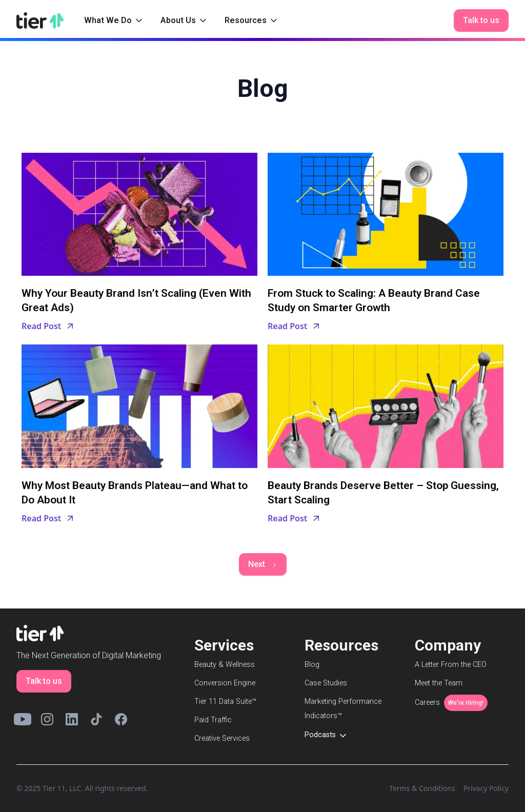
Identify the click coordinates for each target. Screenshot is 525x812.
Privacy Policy (486, 788)
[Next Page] (263, 564)
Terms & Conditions (422, 788)
